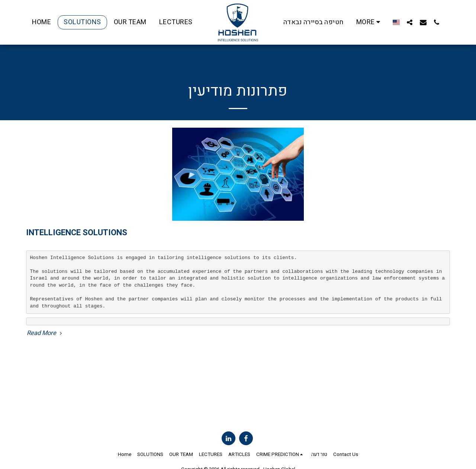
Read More (45, 333)
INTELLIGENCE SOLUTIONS (77, 233)
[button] (406, 22)
